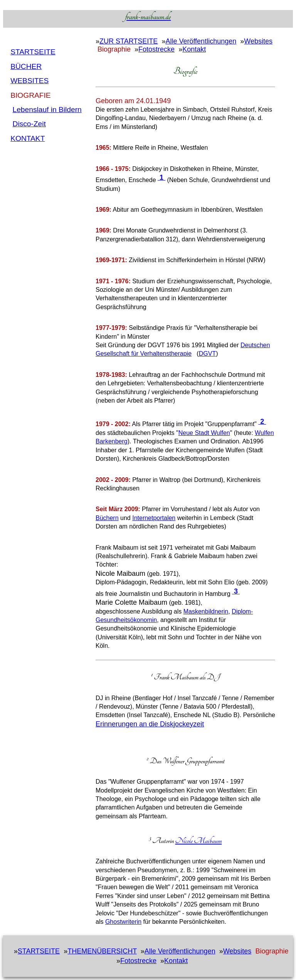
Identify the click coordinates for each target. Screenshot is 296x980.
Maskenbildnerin (206, 611)
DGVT (207, 354)
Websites (29, 81)
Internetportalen (154, 518)
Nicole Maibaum (198, 841)
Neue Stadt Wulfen (204, 433)
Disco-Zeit (29, 124)
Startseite (33, 52)
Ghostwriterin (123, 922)
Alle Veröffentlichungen (201, 41)
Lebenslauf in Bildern (47, 110)
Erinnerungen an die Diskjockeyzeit (150, 724)
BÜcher (26, 66)
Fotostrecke (156, 49)
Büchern (107, 518)
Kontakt (28, 138)
